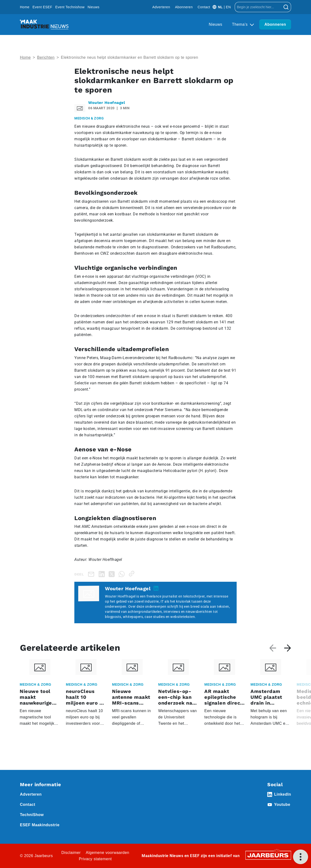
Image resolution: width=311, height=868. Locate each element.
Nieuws (93, 7)
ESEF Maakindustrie (40, 825)
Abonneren (184, 7)
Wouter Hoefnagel (107, 103)
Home (25, 7)
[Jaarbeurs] (268, 855)
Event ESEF (42, 7)
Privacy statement (95, 859)
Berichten (46, 57)
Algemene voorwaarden (108, 853)
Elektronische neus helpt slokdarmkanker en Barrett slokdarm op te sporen (129, 57)
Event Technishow (70, 7)
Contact (204, 7)
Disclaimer (71, 853)
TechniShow (32, 815)
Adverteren (161, 7)
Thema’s (241, 24)
